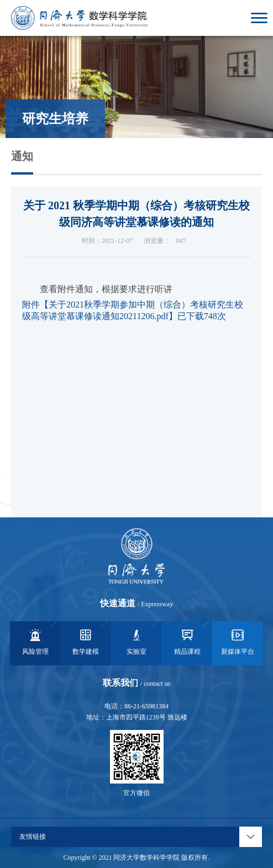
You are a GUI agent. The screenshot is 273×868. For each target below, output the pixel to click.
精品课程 (187, 641)
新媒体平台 (238, 641)
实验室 (136, 641)
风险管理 (35, 641)
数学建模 (86, 641)
